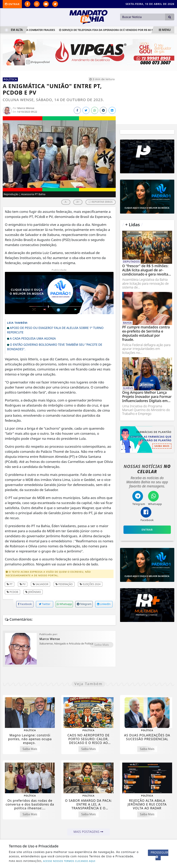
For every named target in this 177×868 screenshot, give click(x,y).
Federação (64, 584)
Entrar (12, 4)
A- (66, 202)
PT (10, 584)
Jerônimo (33, 592)
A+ (78, 202)
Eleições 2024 (90, 584)
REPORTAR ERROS (101, 202)
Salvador (40, 584)
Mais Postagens (89, 832)
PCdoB (12, 592)
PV (23, 584)
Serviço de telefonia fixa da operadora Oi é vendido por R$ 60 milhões (118, 30)
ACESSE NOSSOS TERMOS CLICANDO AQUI (69, 861)
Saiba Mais (102, 645)
